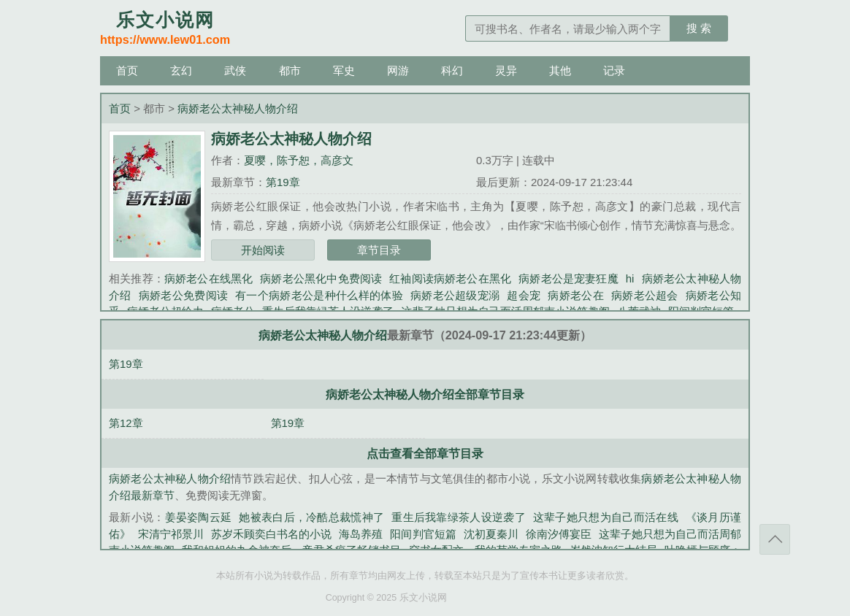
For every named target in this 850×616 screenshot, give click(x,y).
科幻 (452, 70)
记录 (614, 70)
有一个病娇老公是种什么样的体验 (319, 295)
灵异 (506, 70)
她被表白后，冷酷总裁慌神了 (311, 517)
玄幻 (181, 70)
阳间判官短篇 (423, 534)
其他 (560, 70)
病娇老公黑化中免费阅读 (321, 278)
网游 (398, 70)
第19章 (283, 182)
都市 (290, 70)
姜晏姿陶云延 (199, 517)
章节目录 (379, 250)
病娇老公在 (576, 295)
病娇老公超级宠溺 (455, 295)
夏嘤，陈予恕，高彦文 (299, 160)
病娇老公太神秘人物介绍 (238, 108)
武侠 (235, 70)
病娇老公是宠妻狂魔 (568, 278)
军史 (344, 70)
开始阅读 (263, 250)
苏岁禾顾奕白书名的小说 (271, 534)
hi (630, 278)
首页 (127, 70)
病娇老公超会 (645, 295)
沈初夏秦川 (491, 534)
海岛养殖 (361, 534)
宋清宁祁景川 (171, 534)
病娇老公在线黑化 (208, 278)
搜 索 (699, 28)
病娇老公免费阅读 (184, 295)
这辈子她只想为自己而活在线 (606, 517)
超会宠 (524, 295)
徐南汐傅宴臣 (559, 534)
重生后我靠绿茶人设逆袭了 (459, 517)
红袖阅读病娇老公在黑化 (450, 278)
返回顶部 (775, 539)
